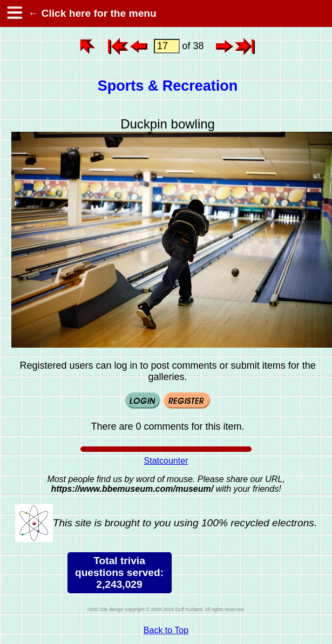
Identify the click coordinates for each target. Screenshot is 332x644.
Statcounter (166, 461)
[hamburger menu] (14, 13)
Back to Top (166, 630)
